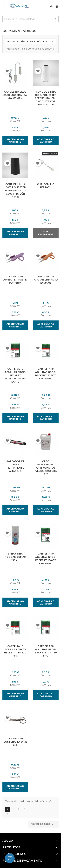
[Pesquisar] (30, 19)
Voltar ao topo (43, 824)
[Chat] (10, 858)
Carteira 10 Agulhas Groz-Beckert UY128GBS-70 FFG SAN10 (15, 375)
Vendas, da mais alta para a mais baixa (30, 41)
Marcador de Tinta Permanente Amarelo (15, 466)
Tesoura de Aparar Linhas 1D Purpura (15, 280)
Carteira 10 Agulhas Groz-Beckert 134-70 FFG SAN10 (46, 558)
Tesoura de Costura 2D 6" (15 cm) (15, 742)
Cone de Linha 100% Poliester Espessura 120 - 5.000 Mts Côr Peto (15, 191)
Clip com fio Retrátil (46, 186)
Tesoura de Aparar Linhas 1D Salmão (46, 280)
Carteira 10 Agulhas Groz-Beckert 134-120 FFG (46, 651)
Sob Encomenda (46, 233)
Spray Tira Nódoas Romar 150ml (15, 557)
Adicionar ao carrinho (15, 140)
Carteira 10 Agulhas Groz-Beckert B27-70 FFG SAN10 (46, 374)
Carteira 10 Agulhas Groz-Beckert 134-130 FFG (15, 651)
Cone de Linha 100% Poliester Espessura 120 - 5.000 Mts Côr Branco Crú (46, 98)
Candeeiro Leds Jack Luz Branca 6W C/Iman (15, 95)
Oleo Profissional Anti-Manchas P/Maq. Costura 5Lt (46, 468)
